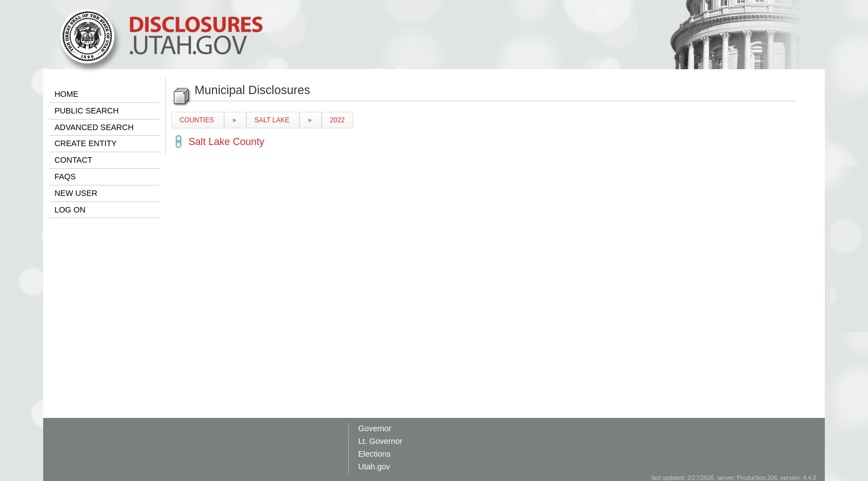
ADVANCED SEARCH (94, 127)
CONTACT (73, 160)
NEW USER (76, 193)
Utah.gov (374, 467)
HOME (66, 94)
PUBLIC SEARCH (86, 111)
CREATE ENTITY (85, 143)
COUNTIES (197, 120)
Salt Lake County (226, 142)
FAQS (65, 177)
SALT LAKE (273, 120)
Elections (374, 454)
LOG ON (70, 210)
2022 (337, 120)
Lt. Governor (380, 441)
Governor (375, 428)
